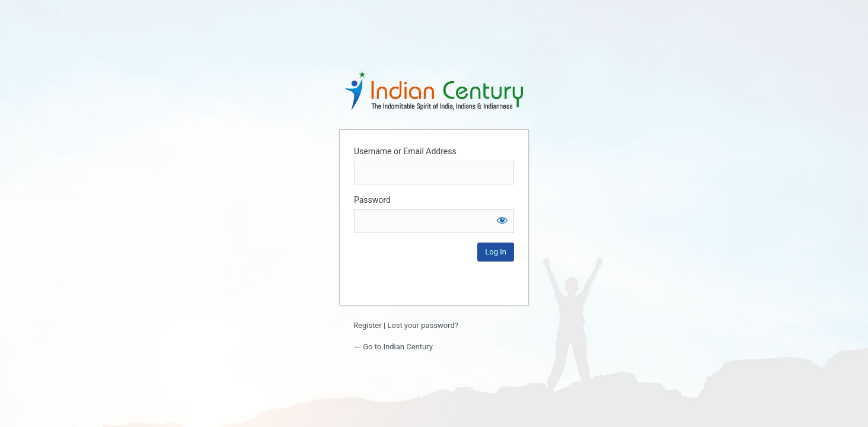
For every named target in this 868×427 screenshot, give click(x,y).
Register (368, 325)
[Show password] (502, 220)
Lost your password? (423, 325)
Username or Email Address (405, 151)
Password (372, 200)
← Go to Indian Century (393, 347)
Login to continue (434, 90)
